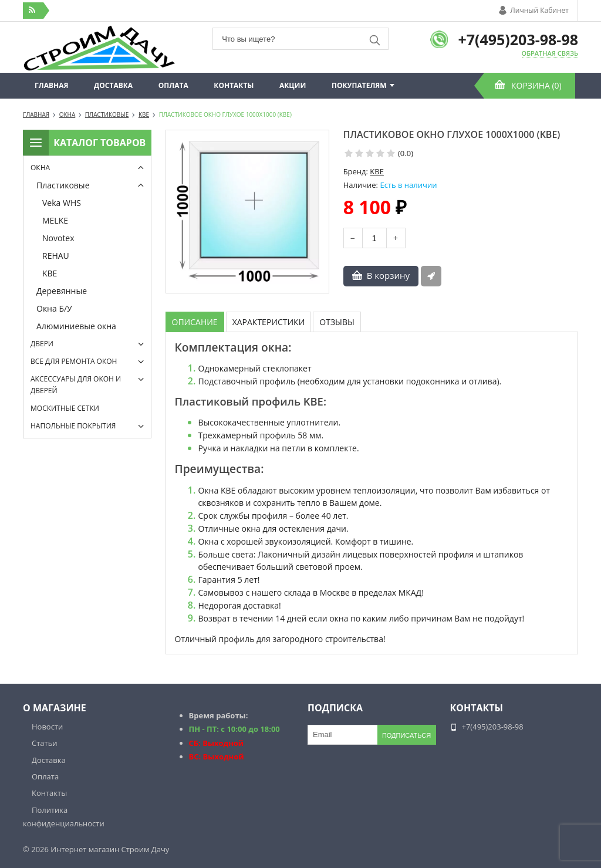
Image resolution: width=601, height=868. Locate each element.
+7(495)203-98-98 (518, 39)
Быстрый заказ (431, 276)
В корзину (388, 275)
